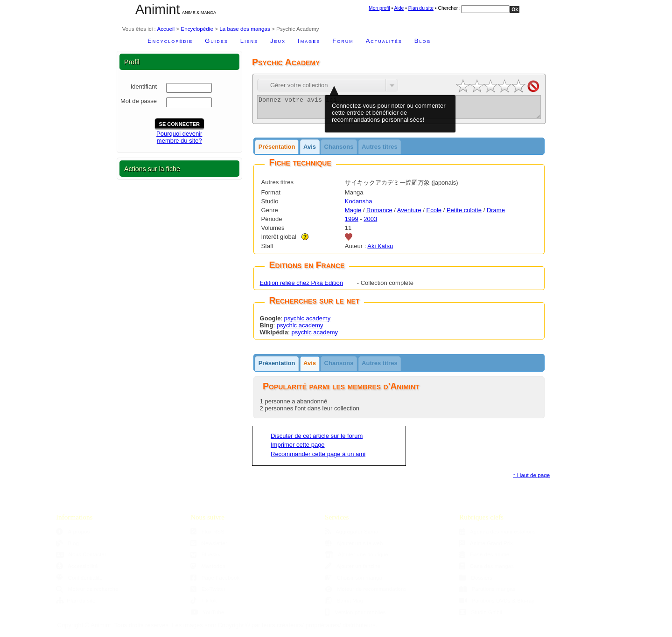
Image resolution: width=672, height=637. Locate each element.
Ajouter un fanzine (353, 570)
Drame (496, 214)
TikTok (204, 605)
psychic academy (308, 322)
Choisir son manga (353, 582)
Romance (379, 214)
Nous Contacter (81, 558)
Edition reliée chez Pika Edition (302, 287)
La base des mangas (245, 29)
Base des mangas (486, 570)
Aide (399, 8)
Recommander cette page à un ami (318, 458)
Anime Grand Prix (486, 547)
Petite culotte (464, 214)
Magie (353, 214)
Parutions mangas (487, 593)
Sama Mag (344, 605)
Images (309, 41)
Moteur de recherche (87, 593)
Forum (343, 41)
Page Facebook (215, 582)
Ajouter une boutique (357, 558)
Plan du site (421, 8)
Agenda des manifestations (497, 536)
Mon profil (379, 8)
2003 (370, 223)
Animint (157, 9)
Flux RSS (207, 536)
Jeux (278, 41)
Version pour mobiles (355, 616)
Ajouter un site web (354, 547)
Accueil (166, 29)
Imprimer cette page (298, 449)
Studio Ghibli (481, 616)
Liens (249, 41)
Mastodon (208, 570)
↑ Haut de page (531, 479)
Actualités (384, 41)
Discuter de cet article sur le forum (317, 440)
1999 (352, 223)
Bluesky (205, 558)
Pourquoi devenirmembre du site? (179, 137)
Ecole (434, 214)
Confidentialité (79, 582)
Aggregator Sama (352, 536)
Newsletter (209, 547)
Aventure (409, 214)
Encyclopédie (197, 29)
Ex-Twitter (208, 593)
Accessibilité (77, 570)
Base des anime (484, 558)
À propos (73, 536)
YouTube (207, 616)
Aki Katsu (380, 250)
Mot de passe (139, 101)
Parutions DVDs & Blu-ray (497, 605)
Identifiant (144, 87)
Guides (217, 41)
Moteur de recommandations (366, 593)
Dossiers (476, 582)
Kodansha (359, 205)
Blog (423, 41)
